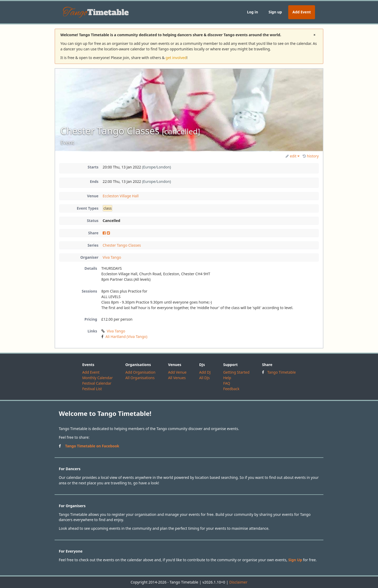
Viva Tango (112, 257)
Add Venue (177, 372)
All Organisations (140, 378)
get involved (176, 58)
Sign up (275, 12)
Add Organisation (140, 372)
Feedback (231, 389)
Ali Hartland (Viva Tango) (126, 337)
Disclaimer (238, 582)
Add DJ (205, 372)
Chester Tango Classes (122, 245)
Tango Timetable (282, 372)
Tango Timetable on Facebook (92, 446)
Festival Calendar (97, 383)
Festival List (92, 389)
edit (293, 156)
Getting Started (236, 372)
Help (227, 378)
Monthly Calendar (97, 378)
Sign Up (295, 560)
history (311, 156)
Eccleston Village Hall (121, 196)
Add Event (302, 12)
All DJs (204, 378)
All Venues (177, 378)
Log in (253, 12)
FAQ (227, 383)
